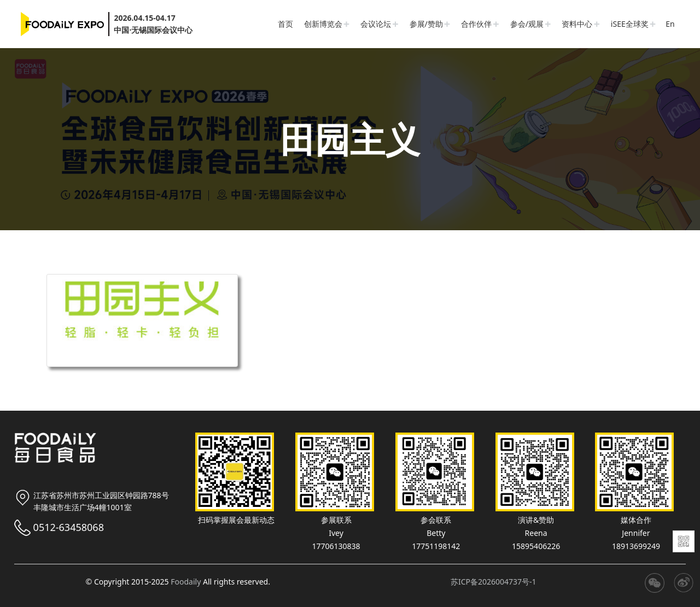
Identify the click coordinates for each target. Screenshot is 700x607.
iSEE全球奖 (630, 24)
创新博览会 (323, 24)
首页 (285, 24)
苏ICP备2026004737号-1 (494, 582)
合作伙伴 (476, 24)
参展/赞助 (426, 24)
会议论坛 (376, 24)
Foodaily (186, 582)
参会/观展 (527, 24)
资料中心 (577, 24)
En (670, 24)
